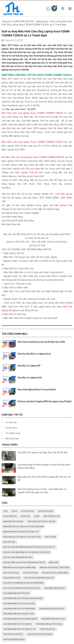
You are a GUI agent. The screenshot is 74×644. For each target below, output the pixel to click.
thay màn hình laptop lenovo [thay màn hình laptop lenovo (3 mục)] (17, 624)
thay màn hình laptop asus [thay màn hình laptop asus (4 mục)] (16, 593)
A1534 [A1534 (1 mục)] (37, 516)
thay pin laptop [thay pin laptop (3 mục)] (48, 629)
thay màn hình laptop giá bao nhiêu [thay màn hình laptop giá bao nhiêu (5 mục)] (20, 619)
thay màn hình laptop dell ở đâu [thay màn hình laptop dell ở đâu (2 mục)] (19, 614)
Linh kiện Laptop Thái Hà (24, 172)
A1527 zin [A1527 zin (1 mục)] (25, 516)
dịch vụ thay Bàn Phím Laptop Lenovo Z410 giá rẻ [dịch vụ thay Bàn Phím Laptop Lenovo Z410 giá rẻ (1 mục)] (26, 552)
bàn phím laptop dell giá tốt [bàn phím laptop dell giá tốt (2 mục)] (42, 522)
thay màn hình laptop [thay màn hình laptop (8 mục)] (55, 588)
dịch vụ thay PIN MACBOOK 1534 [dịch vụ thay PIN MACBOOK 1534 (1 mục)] (18, 557)
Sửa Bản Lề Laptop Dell (30, 378)
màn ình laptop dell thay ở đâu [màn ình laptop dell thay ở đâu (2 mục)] (55, 568)
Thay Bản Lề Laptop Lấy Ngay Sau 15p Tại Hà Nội (42, 452)
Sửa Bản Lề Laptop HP (29, 366)
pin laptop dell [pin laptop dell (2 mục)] (31, 573)
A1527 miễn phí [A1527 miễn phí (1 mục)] (10, 516)
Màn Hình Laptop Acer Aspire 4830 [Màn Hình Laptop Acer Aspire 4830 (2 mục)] (19, 568)
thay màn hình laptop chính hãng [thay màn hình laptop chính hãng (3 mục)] (19, 609)
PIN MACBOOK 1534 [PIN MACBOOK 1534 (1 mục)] (12, 578)
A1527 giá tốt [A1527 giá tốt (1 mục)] (28, 511)
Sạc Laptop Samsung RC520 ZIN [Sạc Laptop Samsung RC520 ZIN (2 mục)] (39, 578)
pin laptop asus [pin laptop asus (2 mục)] (11, 573)
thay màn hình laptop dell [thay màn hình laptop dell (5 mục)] (52, 609)
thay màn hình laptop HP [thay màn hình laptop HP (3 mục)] (53, 619)
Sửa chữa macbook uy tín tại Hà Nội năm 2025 (41, 342)
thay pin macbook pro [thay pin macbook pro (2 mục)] (14, 639)
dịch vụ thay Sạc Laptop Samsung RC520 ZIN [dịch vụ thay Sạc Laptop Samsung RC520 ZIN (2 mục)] (24, 562)
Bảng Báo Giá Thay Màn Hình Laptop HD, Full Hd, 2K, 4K (44, 478)
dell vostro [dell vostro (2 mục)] (9, 542)
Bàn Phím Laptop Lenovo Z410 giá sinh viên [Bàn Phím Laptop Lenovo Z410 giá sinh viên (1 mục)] (23, 527)
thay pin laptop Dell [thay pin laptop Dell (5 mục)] (13, 634)
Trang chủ (7, 21)
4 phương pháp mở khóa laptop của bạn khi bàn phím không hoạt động (44, 466)
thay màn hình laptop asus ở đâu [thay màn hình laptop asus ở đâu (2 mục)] (19, 604)
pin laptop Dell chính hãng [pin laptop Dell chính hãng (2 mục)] (55, 573)
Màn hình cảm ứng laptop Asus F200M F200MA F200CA (32, 113)
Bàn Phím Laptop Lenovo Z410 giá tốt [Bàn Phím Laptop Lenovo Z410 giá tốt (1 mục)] (21, 532)
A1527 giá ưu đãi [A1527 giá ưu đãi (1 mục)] (46, 511)
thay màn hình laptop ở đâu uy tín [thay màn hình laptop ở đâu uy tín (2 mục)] (19, 629)
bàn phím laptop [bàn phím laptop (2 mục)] (52, 516)
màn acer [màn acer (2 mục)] (54, 562)
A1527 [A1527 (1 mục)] (14, 511)
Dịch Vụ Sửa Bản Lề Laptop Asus (34, 354)
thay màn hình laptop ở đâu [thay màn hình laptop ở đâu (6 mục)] (49, 624)
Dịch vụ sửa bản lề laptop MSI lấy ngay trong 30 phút (45, 401)
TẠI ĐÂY (31, 109)
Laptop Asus (42, 21)
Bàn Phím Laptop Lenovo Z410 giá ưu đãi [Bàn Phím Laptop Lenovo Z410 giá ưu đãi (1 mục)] (22, 537)
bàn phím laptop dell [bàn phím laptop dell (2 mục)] (13, 522)
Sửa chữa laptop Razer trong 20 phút (37, 389)
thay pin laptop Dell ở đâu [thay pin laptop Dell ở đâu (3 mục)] (40, 634)
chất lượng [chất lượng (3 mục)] (50, 537)
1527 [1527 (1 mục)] (5, 511)
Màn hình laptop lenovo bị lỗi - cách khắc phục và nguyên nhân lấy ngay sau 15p (42, 491)
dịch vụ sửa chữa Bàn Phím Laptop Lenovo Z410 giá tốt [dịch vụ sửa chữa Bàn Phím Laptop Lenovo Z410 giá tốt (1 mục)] (29, 547)
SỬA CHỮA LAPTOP (24, 21)
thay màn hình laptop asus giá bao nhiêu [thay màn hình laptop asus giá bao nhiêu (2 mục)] (23, 598)
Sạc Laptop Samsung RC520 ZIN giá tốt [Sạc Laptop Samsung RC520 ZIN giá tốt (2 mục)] (22, 588)
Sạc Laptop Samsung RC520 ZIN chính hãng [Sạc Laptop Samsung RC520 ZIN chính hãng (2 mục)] (23, 583)
